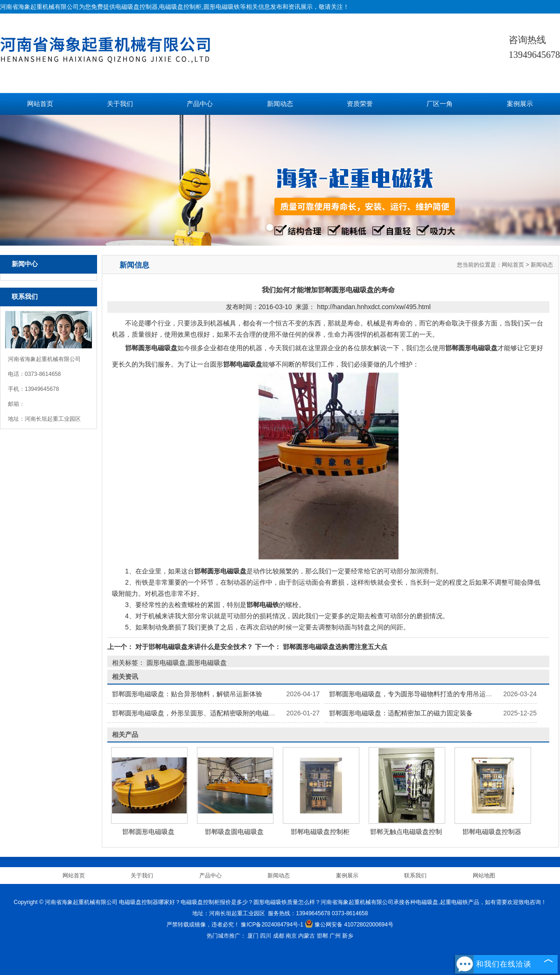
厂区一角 (440, 104)
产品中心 (200, 104)
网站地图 (484, 876)
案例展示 (520, 104)
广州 (335, 936)
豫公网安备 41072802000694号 (349, 925)
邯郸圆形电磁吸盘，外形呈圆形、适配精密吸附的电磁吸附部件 (203, 713)
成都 (279, 936)
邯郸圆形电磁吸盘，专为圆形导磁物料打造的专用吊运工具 (414, 694)
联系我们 (415, 876)
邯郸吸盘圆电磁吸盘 (234, 832)
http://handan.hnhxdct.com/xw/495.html (374, 307)
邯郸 (322, 936)
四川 (266, 936)
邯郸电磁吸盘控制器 (492, 832)
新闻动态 (280, 104)
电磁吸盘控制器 (136, 7)
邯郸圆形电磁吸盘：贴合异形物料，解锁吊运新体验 (187, 694)
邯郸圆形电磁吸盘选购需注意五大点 (334, 647)
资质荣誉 (360, 104)
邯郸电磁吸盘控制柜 (320, 832)
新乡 (348, 936)
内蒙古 (307, 936)
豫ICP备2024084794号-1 (272, 925)
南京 (291, 936)
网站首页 (40, 104)
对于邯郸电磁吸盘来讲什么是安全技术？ (194, 647)
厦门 (253, 936)
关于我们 (120, 104)
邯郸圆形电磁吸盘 (148, 832)
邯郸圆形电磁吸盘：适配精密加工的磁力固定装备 (401, 713)
